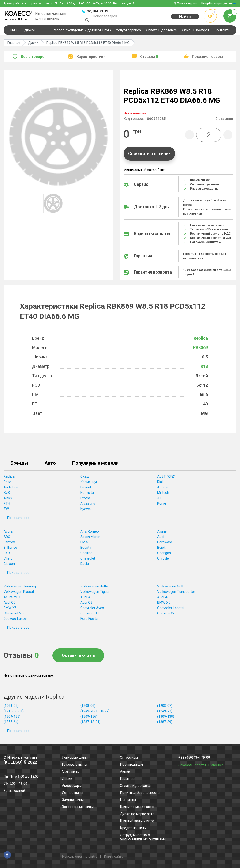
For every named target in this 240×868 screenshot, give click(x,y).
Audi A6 (163, 598)
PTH (7, 505)
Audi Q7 (9, 604)
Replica (201, 340)
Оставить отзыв (78, 657)
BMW (84, 544)
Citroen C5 (165, 615)
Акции (125, 772)
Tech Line (11, 489)
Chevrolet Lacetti (170, 609)
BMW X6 (10, 609)
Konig (162, 505)
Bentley (9, 544)
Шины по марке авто (137, 807)
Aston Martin (90, 538)
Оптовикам (129, 758)
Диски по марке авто (137, 814)
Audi (161, 538)
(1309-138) (166, 718)
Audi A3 (86, 598)
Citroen (9, 565)
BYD (7, 554)
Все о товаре (33, 58)
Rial (160, 483)
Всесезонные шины (78, 807)
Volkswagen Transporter (176, 593)
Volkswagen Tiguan (95, 593)
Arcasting (88, 505)
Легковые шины (75, 758)
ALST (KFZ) (166, 478)
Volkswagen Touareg (20, 588)
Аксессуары (72, 786)
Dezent (86, 489)
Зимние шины (73, 800)
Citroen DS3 (90, 615)
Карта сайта (114, 857)
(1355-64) (11, 723)
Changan (164, 554)
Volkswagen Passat (19, 593)
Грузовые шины (75, 765)
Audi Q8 (86, 604)
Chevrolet (88, 560)
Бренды (19, 465)
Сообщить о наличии (149, 155)
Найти (185, 19)
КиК (7, 494)
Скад (85, 478)
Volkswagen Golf (170, 588)
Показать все (18, 519)
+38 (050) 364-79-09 (194, 758)
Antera (162, 489)
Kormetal (87, 494)
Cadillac (86, 554)
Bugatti (86, 549)
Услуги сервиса (128, 31)
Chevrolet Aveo (92, 609)
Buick (161, 549)
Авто (50, 465)
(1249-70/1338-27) (95, 712)
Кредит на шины (133, 828)
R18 (204, 368)
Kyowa (86, 510)
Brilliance (10, 549)
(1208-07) (165, 707)
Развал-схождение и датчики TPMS (82, 31)
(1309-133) (12, 718)
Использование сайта (80, 857)
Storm (85, 499)
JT (159, 499)
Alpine (162, 533)
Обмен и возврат (196, 31)
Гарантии (127, 779)
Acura (8, 533)
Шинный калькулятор (137, 821)
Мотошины (71, 772)
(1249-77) (165, 712)
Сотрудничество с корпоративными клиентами (143, 837)
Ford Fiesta (89, 620)
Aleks (8, 499)
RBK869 (201, 349)
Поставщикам (131, 765)
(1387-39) (165, 723)
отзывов (224, 120)
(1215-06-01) (14, 712)
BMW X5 (164, 604)
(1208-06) (88, 707)
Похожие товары (207, 58)
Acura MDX (12, 598)
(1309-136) (89, 718)
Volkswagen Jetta (94, 588)
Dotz (7, 483)
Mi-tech (163, 494)
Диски (30, 31)
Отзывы (149, 58)
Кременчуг (89, 483)
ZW (6, 510)
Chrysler (164, 560)
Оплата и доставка (161, 31)
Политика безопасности (140, 793)
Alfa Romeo (90, 533)
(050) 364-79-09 (96, 11)
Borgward (165, 544)
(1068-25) (11, 707)
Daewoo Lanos (15, 620)
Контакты (222, 31)
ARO (7, 538)
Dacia (85, 565)
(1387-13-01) (90, 723)
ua (235, 3)
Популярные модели (95, 465)
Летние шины (73, 793)
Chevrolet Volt (15, 615)
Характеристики (91, 58)
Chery (8, 560)
